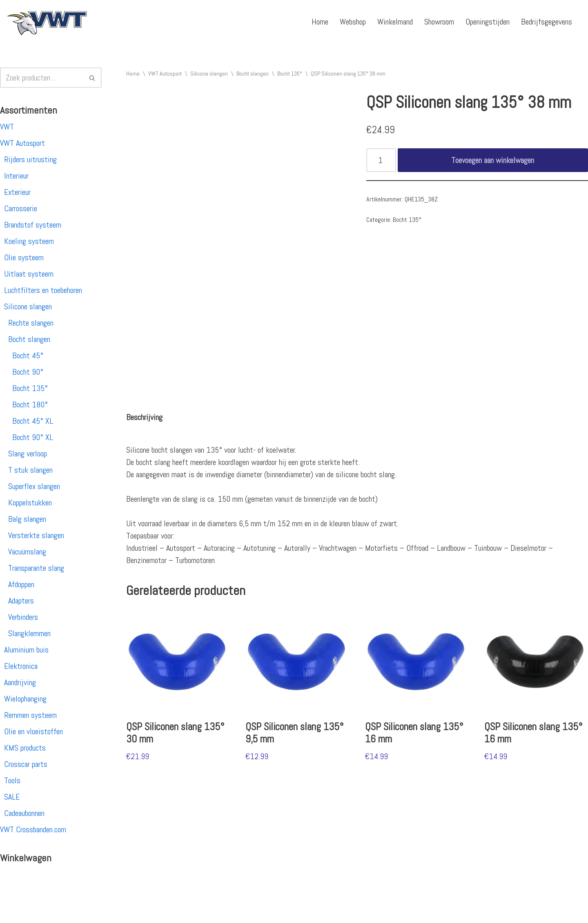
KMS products (25, 748)
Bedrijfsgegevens (547, 22)
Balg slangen (27, 519)
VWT (7, 127)
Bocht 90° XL (33, 437)
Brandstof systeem (33, 225)
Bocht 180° (30, 405)
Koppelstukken (30, 503)
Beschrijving (144, 417)
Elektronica (21, 666)
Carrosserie (21, 208)
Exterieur (17, 192)
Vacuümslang (27, 552)
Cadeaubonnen (24, 813)
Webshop (353, 22)
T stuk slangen (30, 470)
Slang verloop (28, 454)
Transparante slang (36, 568)
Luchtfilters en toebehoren (43, 290)
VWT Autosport (22, 143)
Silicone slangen (28, 306)
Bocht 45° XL (33, 421)
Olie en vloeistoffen (33, 731)
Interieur (16, 176)
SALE (12, 797)
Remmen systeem (30, 715)
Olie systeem (24, 257)
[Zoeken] (42, 78)
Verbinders (23, 617)
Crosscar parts (26, 764)
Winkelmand (395, 22)
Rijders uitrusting (30, 159)
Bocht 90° (28, 372)
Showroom (439, 22)
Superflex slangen (34, 486)
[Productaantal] (381, 160)
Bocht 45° (28, 355)
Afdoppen (21, 584)
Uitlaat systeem (29, 274)
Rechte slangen (31, 323)
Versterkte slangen (36, 535)
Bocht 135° (30, 388)
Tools (12, 780)
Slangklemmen (29, 633)
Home (320, 22)
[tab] (144, 417)
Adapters (21, 601)
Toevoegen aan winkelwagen (493, 160)
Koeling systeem (29, 241)
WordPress (112, 912)
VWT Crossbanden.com (33, 829)
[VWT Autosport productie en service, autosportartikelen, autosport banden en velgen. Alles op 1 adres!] (47, 21)
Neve (13, 912)
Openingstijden (488, 22)
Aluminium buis (26, 650)
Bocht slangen (29, 339)
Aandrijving (20, 682)
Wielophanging (25, 699)
